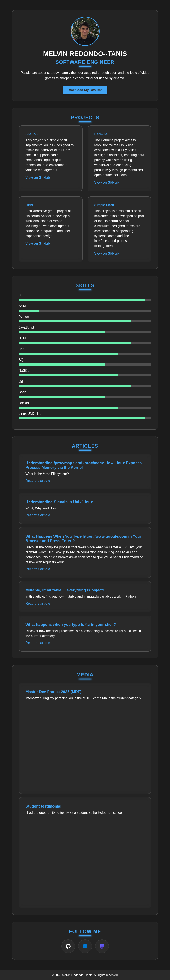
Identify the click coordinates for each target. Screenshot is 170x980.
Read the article (38, 481)
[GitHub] (68, 946)
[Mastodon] (102, 946)
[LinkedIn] (85, 946)
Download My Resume (85, 90)
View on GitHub (38, 178)
